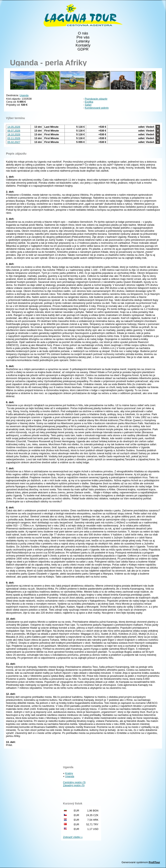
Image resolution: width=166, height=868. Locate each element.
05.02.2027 (14, 142)
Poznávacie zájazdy (96, 99)
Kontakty (83, 45)
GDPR (83, 49)
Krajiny (69, 773)
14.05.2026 (14, 127)
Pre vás (83, 37)
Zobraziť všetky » (73, 837)
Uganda (24, 95)
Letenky (83, 41)
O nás (83, 33)
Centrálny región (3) (74, 782)
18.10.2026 (14, 134)
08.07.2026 (14, 131)
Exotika (89, 102)
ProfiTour (154, 862)
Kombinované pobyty (97, 108)
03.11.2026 (14, 138)
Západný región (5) (74, 785)
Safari (88, 105)
